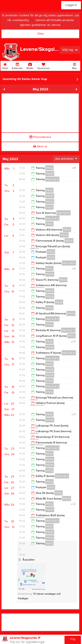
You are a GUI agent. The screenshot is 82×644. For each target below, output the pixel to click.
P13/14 (50, 174)
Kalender (17, 65)
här (32, 20)
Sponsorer (43, 65)
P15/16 (50, 196)
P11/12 (49, 168)
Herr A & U (52, 179)
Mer (75, 65)
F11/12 (49, 207)
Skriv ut (40, 146)
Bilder (30, 65)
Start (5, 65)
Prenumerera (40, 137)
